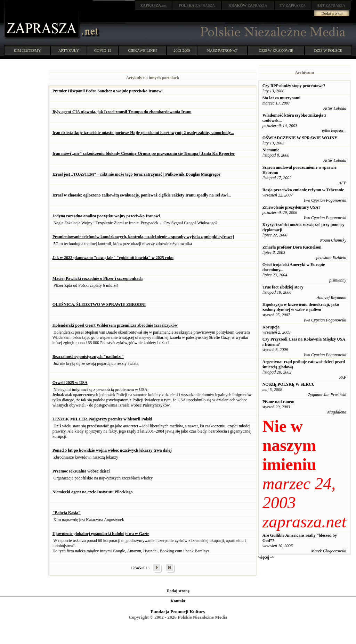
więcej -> (266, 557)
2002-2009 (182, 50)
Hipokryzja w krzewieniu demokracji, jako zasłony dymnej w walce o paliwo (301, 307)
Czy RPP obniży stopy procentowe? (294, 86)
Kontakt (178, 601)
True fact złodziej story (283, 287)
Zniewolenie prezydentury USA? (292, 207)
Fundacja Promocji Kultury (178, 612)
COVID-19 (103, 50)
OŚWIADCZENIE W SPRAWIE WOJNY (300, 138)
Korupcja (271, 327)
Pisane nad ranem (278, 402)
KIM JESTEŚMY (27, 50)
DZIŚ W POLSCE (328, 50)
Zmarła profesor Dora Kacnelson (292, 247)
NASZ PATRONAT (222, 50)
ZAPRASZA (197, 5)
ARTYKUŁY (69, 50)
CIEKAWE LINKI (143, 50)
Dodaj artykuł (332, 13)
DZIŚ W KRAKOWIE (276, 50)
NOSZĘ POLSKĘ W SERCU (289, 384)
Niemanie (271, 150)
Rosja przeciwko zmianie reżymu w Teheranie (303, 190)
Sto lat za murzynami (282, 98)
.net (154, 5)
